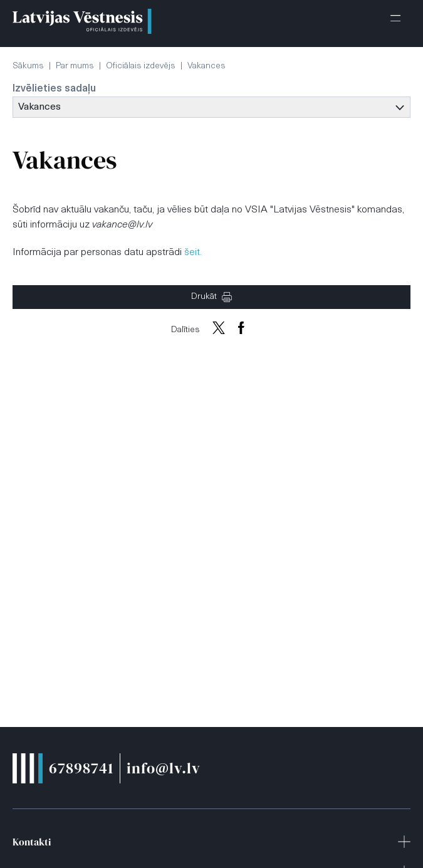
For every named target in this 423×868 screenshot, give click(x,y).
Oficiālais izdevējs (141, 66)
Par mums (75, 66)
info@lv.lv (164, 768)
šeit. (193, 253)
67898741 (81, 768)
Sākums (28, 66)
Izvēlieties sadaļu (54, 89)
